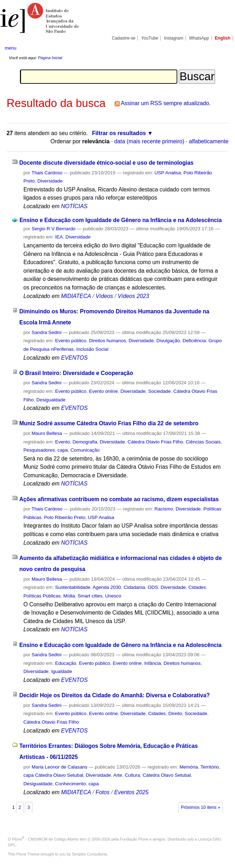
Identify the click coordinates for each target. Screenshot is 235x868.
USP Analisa (168, 173)
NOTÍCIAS (74, 206)
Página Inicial (50, 58)
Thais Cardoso (47, 173)
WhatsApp (199, 38)
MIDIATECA (76, 296)
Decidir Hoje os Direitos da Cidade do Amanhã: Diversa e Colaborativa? (114, 695)
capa (63, 450)
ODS (153, 587)
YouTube (150, 38)
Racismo (164, 509)
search (219, 48)
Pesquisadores (39, 450)
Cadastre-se (124, 38)
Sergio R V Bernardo (54, 229)
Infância (153, 663)
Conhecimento (70, 784)
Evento (63, 442)
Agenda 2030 (107, 587)
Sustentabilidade (73, 587)
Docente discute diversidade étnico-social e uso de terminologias (106, 163)
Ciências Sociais (203, 442)
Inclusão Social (92, 349)
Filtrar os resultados (119, 133)
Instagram (174, 38)
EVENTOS (74, 358)
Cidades (197, 587)
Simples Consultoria (89, 854)
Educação (66, 663)
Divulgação (168, 341)
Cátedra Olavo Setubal (167, 775)
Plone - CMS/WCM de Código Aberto (46, 839)
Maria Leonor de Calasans (60, 767)
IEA (59, 237)
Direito (175, 713)
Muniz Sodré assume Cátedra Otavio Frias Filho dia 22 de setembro (109, 423)
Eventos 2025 (131, 792)
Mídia (69, 596)
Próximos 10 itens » (200, 807)
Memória (189, 767)
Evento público (71, 341)
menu (11, 48)
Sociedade (159, 391)
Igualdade (62, 671)
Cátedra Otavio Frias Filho (155, 442)
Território (210, 767)
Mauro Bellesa (47, 433)
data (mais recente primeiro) (149, 141)
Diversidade (50, 181)
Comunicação (85, 450)
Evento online (103, 391)
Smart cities (90, 596)
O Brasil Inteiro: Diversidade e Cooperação (76, 373)
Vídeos (104, 296)
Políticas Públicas (42, 596)
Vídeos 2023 (133, 296)
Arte (118, 775)
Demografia (85, 442)
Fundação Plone (134, 839)
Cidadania (134, 587)
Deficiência (194, 341)
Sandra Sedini (47, 332)
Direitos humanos (108, 341)
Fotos (102, 792)
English (223, 38)
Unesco (113, 596)
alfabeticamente (209, 141)
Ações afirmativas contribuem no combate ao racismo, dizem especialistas (119, 499)
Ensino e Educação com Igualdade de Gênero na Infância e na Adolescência (121, 220)
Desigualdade (51, 400)
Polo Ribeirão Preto (65, 517)
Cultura (132, 775)
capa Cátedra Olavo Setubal (53, 775)
